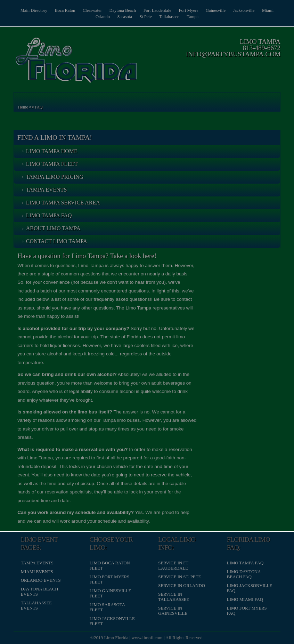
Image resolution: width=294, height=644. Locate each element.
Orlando (110, 17)
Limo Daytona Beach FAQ (243, 574)
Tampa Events (48, 190)
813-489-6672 (260, 48)
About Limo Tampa (54, 228)
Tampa (206, 17)
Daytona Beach (132, 10)
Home (24, 107)
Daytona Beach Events (41, 592)
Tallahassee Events (37, 606)
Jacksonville (259, 10)
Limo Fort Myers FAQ (246, 611)
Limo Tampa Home (53, 151)
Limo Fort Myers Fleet (110, 579)
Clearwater (99, 10)
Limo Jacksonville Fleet (113, 621)
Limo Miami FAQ (244, 599)
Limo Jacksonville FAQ (249, 588)
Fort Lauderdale (168, 10)
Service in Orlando (182, 586)
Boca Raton (71, 10)
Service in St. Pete (179, 577)
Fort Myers (200, 10)
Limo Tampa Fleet (53, 164)
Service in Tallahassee (174, 597)
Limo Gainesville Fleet (111, 593)
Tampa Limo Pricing (56, 177)
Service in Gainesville (173, 611)
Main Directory (38, 10)
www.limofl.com (147, 638)
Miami (88, 17)
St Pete (156, 17)
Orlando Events (42, 580)
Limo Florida (116, 638)
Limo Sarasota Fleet (108, 607)
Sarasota (133, 17)
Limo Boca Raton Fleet (110, 565)
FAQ (40, 107)
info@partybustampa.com (232, 54)
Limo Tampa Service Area (64, 203)
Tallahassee (181, 17)
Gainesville (229, 10)
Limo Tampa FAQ (50, 215)
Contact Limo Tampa (58, 241)
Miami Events (38, 571)
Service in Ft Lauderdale (173, 565)
